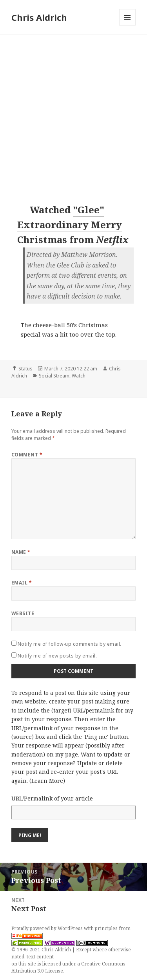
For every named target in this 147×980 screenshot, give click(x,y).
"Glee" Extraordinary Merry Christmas (70, 225)
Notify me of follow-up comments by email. (70, 644)
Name (21, 552)
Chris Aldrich (39, 17)
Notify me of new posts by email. (57, 656)
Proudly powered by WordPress (48, 928)
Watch (79, 376)
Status (25, 369)
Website (23, 613)
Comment (27, 455)
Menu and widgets (128, 25)
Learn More (47, 781)
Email (22, 583)
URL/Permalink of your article (52, 798)
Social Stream (54, 376)
